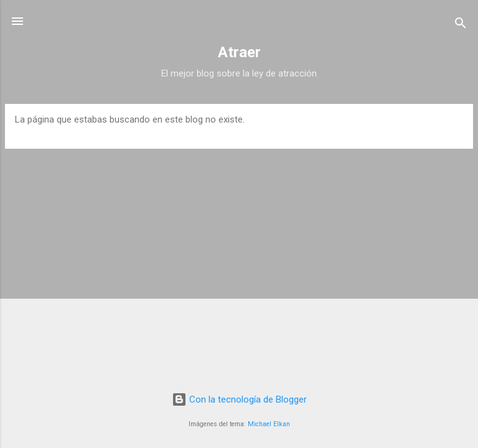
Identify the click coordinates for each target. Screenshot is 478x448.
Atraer (239, 52)
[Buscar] (461, 25)
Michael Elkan (269, 424)
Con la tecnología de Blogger (239, 399)
